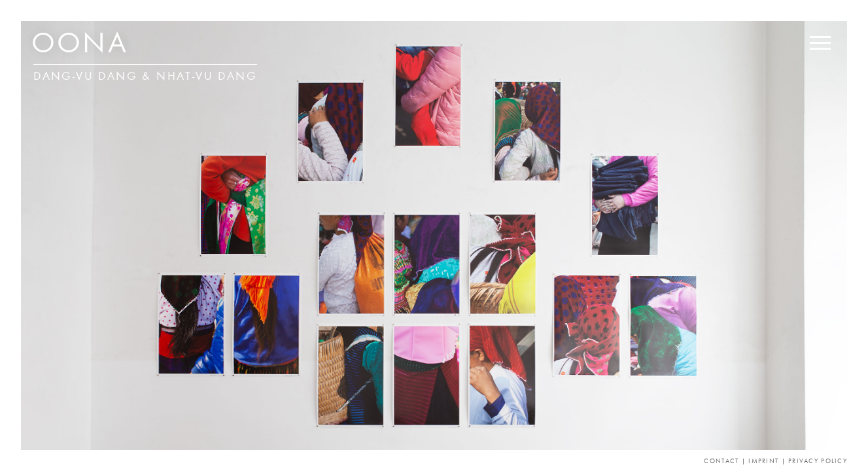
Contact (721, 462)
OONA (80, 46)
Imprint (763, 462)
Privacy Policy (818, 462)
